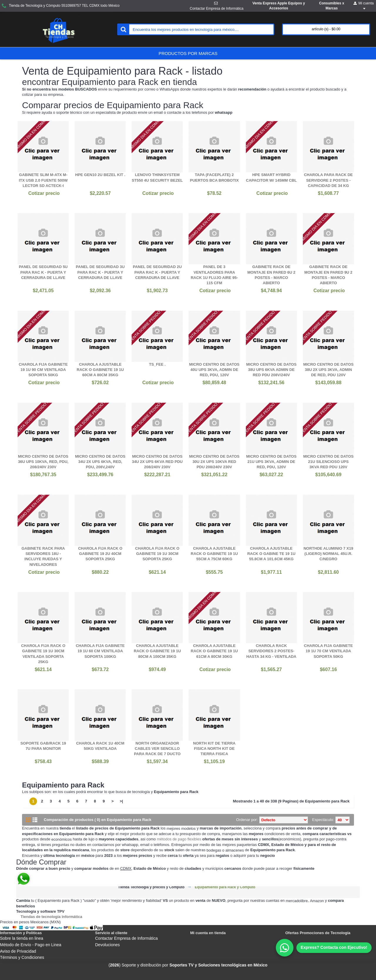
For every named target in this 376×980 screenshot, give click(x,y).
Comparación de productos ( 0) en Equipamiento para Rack (98, 820)
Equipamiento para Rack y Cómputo (225, 887)
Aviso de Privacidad (18, 951)
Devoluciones (108, 945)
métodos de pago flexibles (179, 839)
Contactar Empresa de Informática (126, 938)
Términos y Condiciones (22, 957)
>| (121, 801)
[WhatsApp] (324, 948)
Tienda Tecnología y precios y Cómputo (151, 887)
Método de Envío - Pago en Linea (31, 945)
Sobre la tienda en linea (22, 938)
